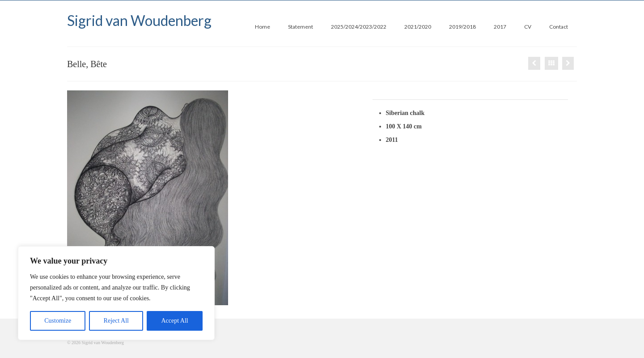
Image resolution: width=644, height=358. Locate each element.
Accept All (174, 321)
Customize (58, 321)
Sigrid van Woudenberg (139, 20)
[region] (116, 293)
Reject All (116, 321)
